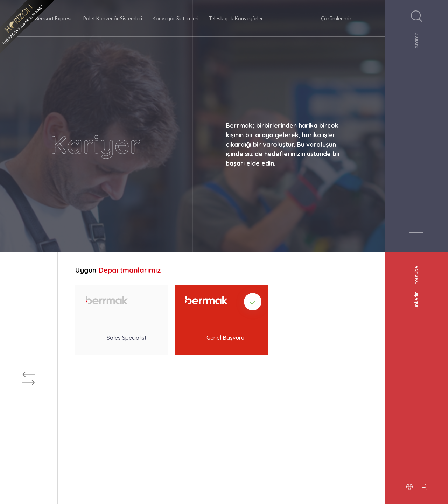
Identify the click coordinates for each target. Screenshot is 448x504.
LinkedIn (416, 298)
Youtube (416, 273)
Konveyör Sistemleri (176, 19)
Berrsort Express (54, 19)
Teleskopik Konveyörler (236, 19)
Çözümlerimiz (336, 19)
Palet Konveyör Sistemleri (113, 19)
